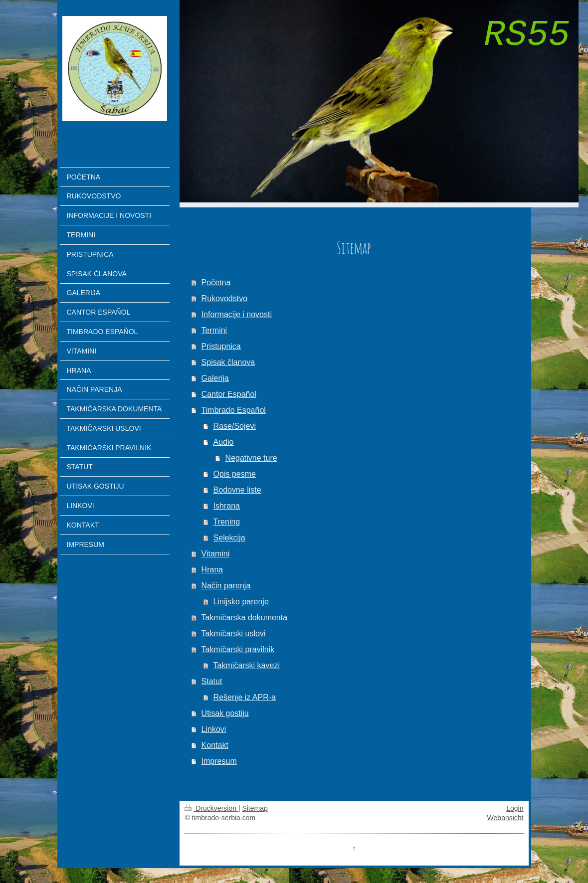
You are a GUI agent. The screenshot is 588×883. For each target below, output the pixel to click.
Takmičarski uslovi (234, 633)
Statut (212, 681)
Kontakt (215, 745)
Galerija (215, 378)
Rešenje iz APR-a (245, 697)
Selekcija (229, 538)
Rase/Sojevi (235, 426)
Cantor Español (229, 394)
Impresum (219, 761)
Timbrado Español (234, 410)
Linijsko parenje (241, 602)
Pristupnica (221, 346)
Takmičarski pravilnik (238, 649)
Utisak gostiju (225, 713)
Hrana (212, 570)
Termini (214, 330)
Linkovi (214, 729)
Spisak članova (228, 362)
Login (515, 808)
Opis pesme (235, 474)
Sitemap (255, 808)
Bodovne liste (237, 490)
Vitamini (216, 554)
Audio (224, 442)
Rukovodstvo (225, 298)
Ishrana (227, 506)
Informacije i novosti (237, 314)
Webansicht (505, 818)
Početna (216, 282)
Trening (227, 522)
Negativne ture (251, 458)
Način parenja (226, 586)
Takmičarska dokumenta (245, 618)
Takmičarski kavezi (247, 665)
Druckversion (211, 808)
